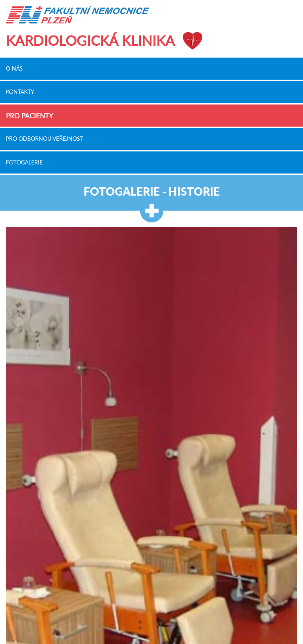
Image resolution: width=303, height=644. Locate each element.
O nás (14, 68)
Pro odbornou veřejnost (45, 139)
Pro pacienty (30, 116)
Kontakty (20, 92)
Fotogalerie (24, 162)
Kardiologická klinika (90, 40)
